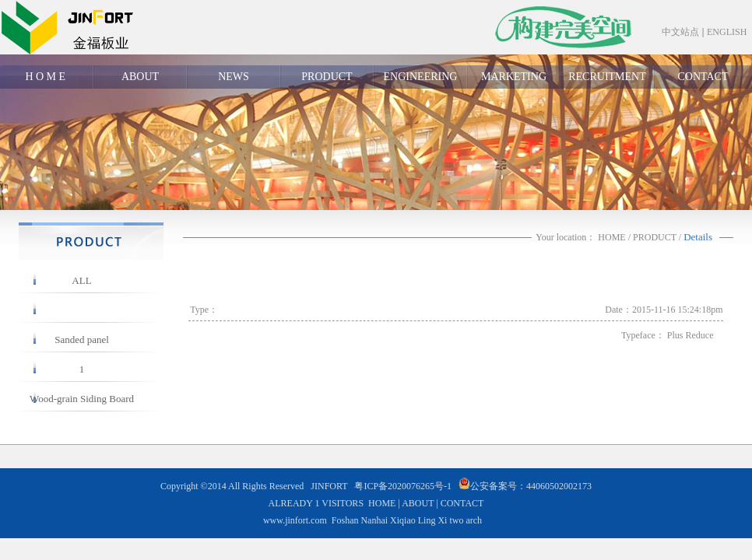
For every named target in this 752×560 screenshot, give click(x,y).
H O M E (46, 77)
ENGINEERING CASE (421, 80)
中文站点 (680, 32)
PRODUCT (327, 77)
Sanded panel (82, 339)
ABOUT (140, 77)
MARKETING (514, 77)
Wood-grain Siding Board (82, 399)
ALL (81, 280)
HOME (611, 237)
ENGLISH (727, 32)
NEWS (234, 77)
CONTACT (703, 77)
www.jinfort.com (295, 520)
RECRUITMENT (607, 77)
